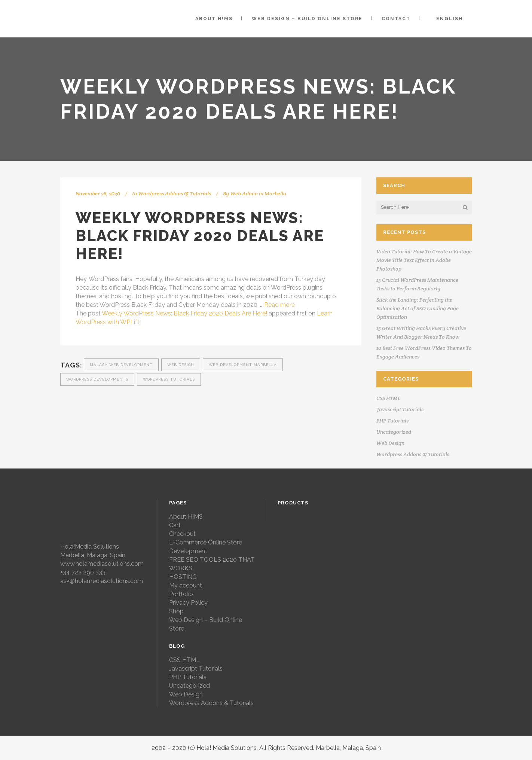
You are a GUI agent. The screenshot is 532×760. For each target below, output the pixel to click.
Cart (175, 525)
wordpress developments (97, 379)
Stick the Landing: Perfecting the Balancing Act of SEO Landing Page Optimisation (418, 308)
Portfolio (181, 594)
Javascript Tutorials (400, 409)
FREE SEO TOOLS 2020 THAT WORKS (212, 564)
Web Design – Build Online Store (206, 624)
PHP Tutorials (392, 421)
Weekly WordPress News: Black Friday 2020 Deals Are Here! (184, 313)
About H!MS (186, 517)
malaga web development (121, 365)
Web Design (390, 443)
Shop (176, 611)
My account (186, 585)
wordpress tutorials (169, 379)
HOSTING (183, 577)
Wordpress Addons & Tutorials (175, 193)
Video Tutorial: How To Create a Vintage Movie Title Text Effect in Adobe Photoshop (424, 260)
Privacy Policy (188, 603)
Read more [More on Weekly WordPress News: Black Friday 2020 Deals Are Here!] (279, 305)
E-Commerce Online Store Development (206, 547)
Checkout (182, 534)
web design (181, 365)
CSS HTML (388, 398)
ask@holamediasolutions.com (102, 581)
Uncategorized (394, 432)
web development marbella (243, 365)
